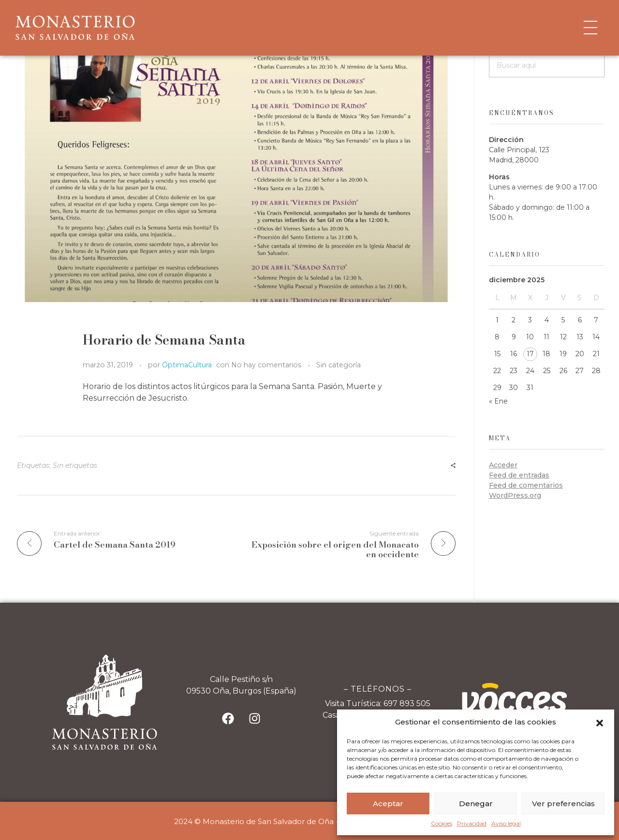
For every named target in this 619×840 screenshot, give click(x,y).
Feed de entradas (519, 475)
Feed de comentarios (526, 485)
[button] (600, 722)
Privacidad (472, 823)
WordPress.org (515, 495)
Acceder (503, 465)
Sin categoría (339, 365)
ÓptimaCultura (187, 365)
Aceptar (388, 804)
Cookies (442, 823)
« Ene (498, 401)
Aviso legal (506, 823)
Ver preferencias (563, 804)
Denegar (476, 804)
